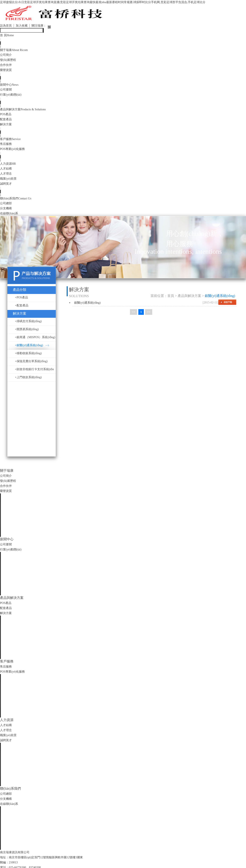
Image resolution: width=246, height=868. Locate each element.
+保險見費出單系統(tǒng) (31, 366)
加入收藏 (24, 26)
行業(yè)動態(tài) (12, 96)
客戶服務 (12, 142)
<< (134, 317)
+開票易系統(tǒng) (27, 334)
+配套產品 (22, 310)
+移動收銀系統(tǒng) (28, 358)
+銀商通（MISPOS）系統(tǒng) (35, 342)
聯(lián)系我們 (18, 202)
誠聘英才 (7, 187)
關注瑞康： (43, 26)
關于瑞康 (16, 51)
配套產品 (7, 122)
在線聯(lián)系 (10, 218)
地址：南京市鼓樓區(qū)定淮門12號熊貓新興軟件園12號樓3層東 (47, 862)
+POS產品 (21, 302)
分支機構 (7, 213)
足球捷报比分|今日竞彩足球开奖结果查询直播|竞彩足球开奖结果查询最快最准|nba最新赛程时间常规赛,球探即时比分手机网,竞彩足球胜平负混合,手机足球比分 (117, 2)
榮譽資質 (7, 71)
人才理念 (7, 177)
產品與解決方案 (26, 112)
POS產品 (6, 117)
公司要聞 (7, 91)
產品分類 (20, 294)
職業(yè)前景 (9, 182)
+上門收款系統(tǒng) (28, 382)
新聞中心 (11, 86)
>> (149, 317)
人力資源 (9, 167)
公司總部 (7, 208)
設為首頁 (7, 26)
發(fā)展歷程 (9, 61)
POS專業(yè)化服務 (14, 152)
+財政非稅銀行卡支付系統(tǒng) (34, 375)
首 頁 (8, 36)
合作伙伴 (7, 66)
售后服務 (7, 147)
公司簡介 (7, 56)
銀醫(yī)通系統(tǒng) (87, 307)
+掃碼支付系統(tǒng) (28, 326)
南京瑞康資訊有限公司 (17, 857)
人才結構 (7, 172)
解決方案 (7, 127)
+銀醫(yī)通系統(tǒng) (29, 350)
